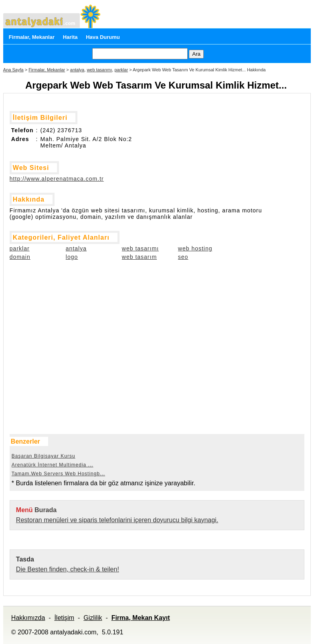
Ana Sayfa (13, 70)
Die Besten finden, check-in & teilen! (68, 569)
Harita (70, 37)
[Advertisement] (50, 314)
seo (183, 257)
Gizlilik (93, 618)
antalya (77, 70)
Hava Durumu (103, 37)
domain (20, 257)
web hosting (195, 248)
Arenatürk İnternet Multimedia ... (53, 465)
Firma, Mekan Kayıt (141, 618)
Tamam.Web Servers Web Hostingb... (58, 474)
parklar (121, 70)
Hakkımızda (28, 618)
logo (72, 257)
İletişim (64, 618)
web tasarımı (99, 70)
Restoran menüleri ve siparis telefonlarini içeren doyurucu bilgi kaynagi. (117, 520)
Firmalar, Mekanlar (32, 37)
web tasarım (139, 257)
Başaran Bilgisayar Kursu (44, 456)
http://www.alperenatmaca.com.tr (57, 179)
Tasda (25, 559)
